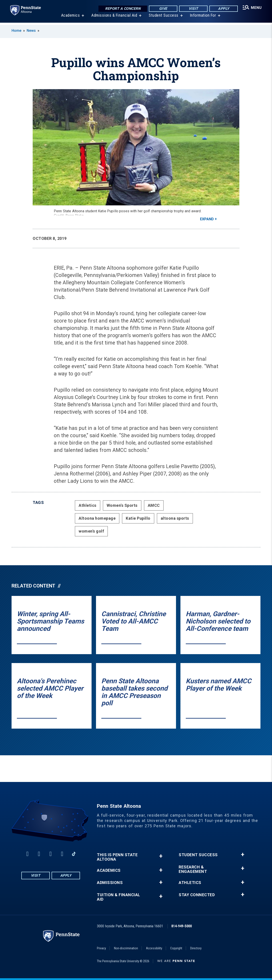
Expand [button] (207, 219)
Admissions (110, 883)
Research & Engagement (193, 869)
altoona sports (175, 518)
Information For (203, 18)
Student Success (163, 18)
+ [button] (161, 856)
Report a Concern (122, 9)
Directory (196, 948)
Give (163, 9)
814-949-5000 (182, 926)
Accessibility (154, 948)
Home (16, 31)
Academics (70, 18)
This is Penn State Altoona (117, 857)
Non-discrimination (126, 948)
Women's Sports (122, 505)
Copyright (176, 948)
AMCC (154, 505)
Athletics (88, 505)
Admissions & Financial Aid (114, 18)
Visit (193, 9)
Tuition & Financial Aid (119, 897)
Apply (223, 9)
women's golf (91, 531)
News (31, 31)
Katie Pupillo (138, 518)
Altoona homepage (97, 518)
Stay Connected (197, 895)
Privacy (101, 948)
